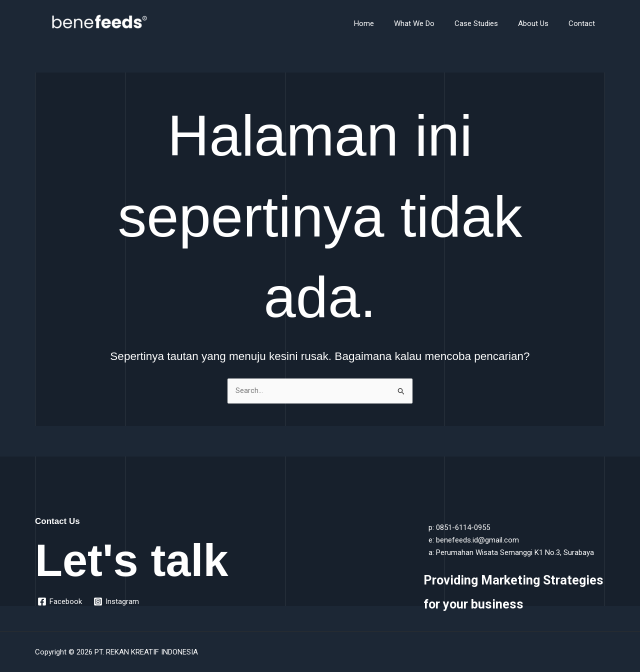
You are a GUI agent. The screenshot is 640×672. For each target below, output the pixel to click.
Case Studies (489, 23)
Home (386, 23)
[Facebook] (60, 601)
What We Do (432, 23)
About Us (541, 23)
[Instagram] (117, 601)
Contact (584, 23)
